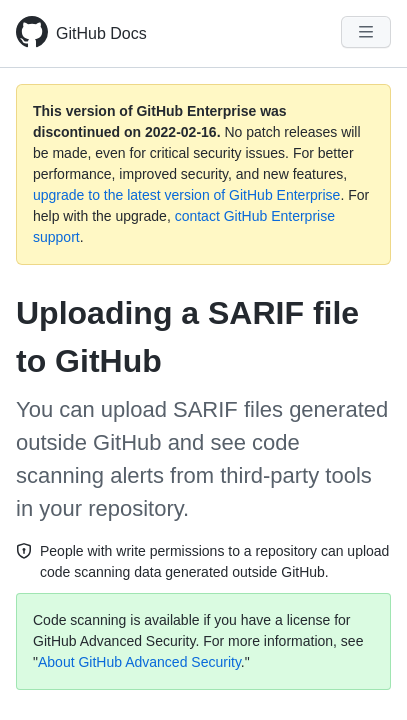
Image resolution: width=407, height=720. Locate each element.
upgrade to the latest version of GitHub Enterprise (186, 195)
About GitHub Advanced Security (139, 662)
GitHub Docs (101, 33)
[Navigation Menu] (366, 32)
